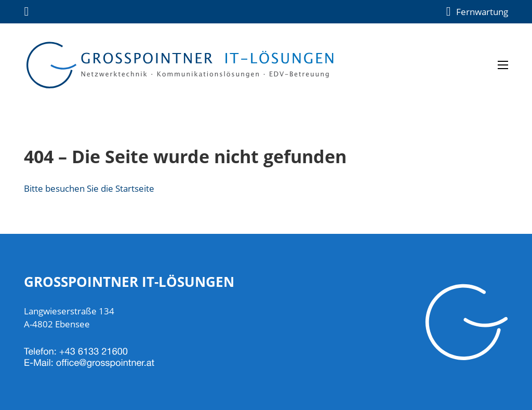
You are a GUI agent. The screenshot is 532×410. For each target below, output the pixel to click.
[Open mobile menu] (503, 65)
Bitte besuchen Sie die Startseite (89, 188)
